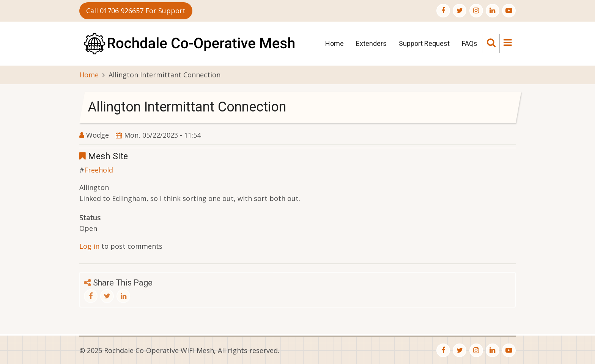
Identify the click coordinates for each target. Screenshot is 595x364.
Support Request (424, 43)
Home (334, 43)
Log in (89, 246)
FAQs (470, 43)
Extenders (371, 43)
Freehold (99, 170)
